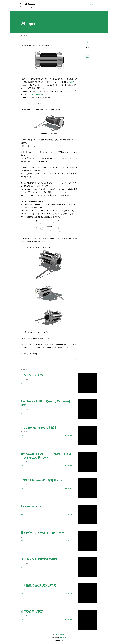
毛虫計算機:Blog (28, 4)
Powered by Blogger (59, 635)
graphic (88, 55)
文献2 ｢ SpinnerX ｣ (37, 94)
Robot (87, 57)
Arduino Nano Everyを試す (39, 428)
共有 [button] (87, 42)
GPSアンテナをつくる (35, 375)
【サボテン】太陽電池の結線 (39, 559)
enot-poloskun (63, 638)
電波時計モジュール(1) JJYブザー (42, 533)
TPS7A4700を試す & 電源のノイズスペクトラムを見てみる (46, 456)
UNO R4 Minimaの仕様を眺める (41, 480)
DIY (87, 53)
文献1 (72, 82)
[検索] (92, 4)
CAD (87, 51)
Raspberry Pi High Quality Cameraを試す (46, 403)
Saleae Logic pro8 (33, 506)
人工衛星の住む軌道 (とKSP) (38, 585)
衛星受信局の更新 (32, 612)
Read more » (68, 383)
